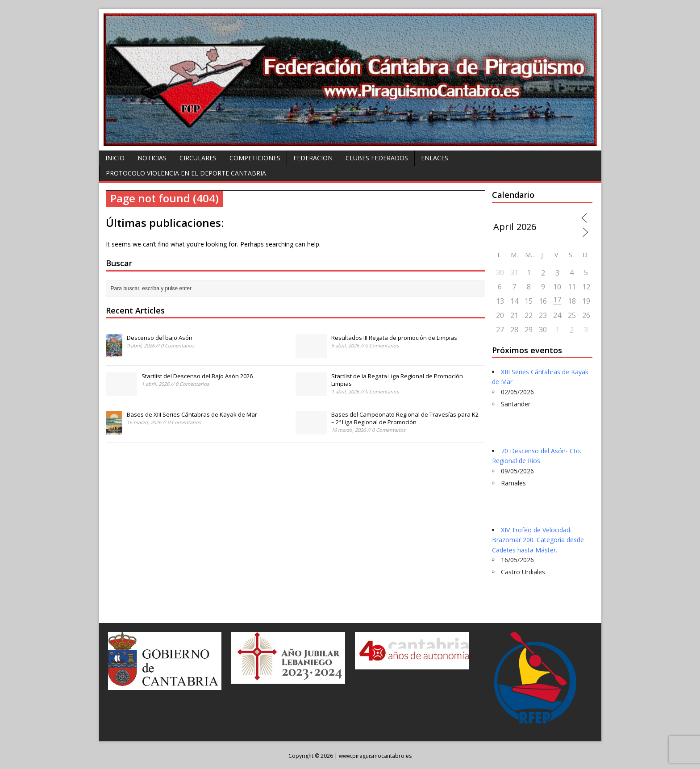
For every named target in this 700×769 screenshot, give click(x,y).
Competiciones (255, 158)
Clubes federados (377, 158)
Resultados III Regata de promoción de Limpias (394, 338)
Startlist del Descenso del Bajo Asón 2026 (197, 376)
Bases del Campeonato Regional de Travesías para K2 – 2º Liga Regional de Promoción (405, 418)
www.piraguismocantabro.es (375, 756)
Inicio (115, 158)
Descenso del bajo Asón (160, 338)
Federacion (313, 158)
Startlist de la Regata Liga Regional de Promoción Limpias (397, 380)
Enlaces (435, 158)
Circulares (198, 158)
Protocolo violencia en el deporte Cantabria (186, 173)
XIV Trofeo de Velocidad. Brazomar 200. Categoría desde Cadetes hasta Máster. (538, 540)
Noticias (152, 158)
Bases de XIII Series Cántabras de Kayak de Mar (192, 414)
